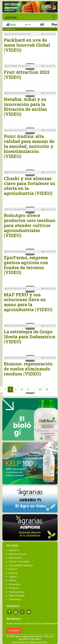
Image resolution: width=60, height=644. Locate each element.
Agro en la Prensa (18, 554)
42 (40, 389)
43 (47, 389)
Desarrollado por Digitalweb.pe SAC (30, 642)
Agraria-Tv (14, 550)
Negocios (14, 573)
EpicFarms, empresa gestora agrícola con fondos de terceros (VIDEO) (26, 265)
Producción (14, 584)
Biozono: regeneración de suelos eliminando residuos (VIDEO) (28, 369)
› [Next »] (52, 389)
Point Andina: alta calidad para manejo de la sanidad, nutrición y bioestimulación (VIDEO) (29, 146)
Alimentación (15, 558)
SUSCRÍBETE (14, 631)
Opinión (13, 577)
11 (28, 389)
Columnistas (15, 599)
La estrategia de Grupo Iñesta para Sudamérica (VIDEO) (30, 337)
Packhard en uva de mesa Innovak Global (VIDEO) (27, 45)
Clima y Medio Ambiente (21, 565)
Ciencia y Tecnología (19, 561)
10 (22, 389)
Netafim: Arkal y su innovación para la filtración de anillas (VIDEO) (25, 107)
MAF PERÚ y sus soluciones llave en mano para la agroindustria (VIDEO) (28, 302)
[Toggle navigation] (53, 17)
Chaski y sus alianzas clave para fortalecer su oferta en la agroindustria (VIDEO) (29, 186)
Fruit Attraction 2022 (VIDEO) (27, 75)
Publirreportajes (17, 592)
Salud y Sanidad (16, 595)
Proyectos (14, 588)
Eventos (13, 569)
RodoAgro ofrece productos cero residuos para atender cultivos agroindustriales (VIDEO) (30, 225)
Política (12, 580)
